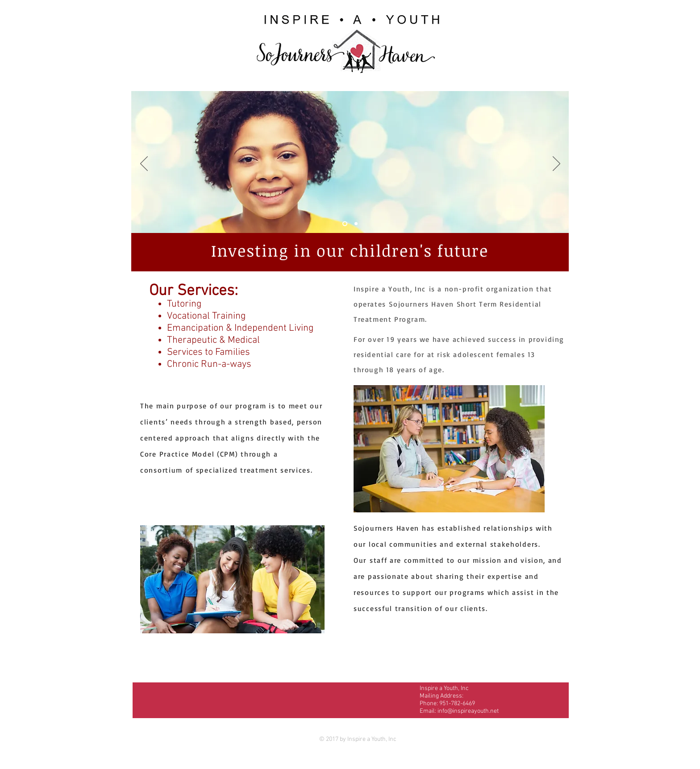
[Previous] (144, 164)
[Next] (556, 164)
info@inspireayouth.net (468, 711)
